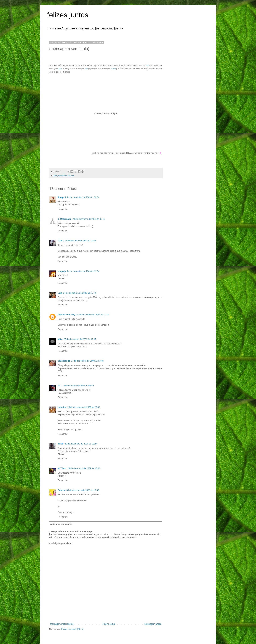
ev (59, 386)
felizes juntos (68, 15)
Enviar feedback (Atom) (72, 629)
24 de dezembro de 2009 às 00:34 (83, 197)
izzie (60, 241)
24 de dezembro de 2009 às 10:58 (80, 241)
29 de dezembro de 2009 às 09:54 (81, 444)
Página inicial (109, 624)
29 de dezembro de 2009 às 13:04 (84, 468)
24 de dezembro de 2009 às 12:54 (83, 271)
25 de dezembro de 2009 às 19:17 (80, 339)
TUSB (61, 444)
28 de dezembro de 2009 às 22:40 (84, 407)
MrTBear (62, 468)
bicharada (62, 176)
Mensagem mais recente (62, 624)
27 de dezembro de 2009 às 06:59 (77, 386)
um (148, 65)
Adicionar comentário (61, 524)
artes (55, 176)
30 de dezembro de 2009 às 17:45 (83, 490)
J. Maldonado (65, 219)
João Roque (64, 361)
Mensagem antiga (153, 624)
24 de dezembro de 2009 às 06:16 (89, 219)
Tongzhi (62, 197)
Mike (60, 339)
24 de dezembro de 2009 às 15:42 (80, 293)
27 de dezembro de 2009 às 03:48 (87, 361)
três (86, 69)
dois (60, 69)
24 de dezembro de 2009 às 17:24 (92, 315)
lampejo (62, 271)
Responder (63, 209)
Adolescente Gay (66, 315)
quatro (114, 69)
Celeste (62, 490)
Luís (60, 293)
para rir (71, 176)
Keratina (62, 407)
